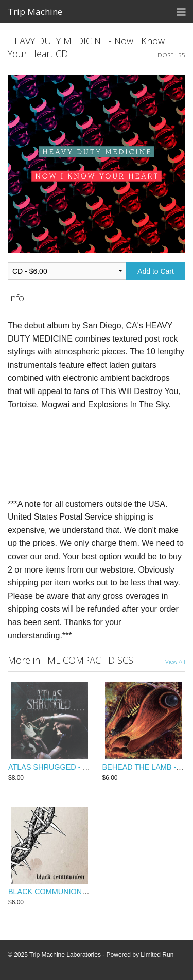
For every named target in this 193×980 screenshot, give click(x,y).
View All (175, 661)
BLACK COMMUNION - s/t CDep (63, 892)
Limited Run (157, 955)
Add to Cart (156, 271)
